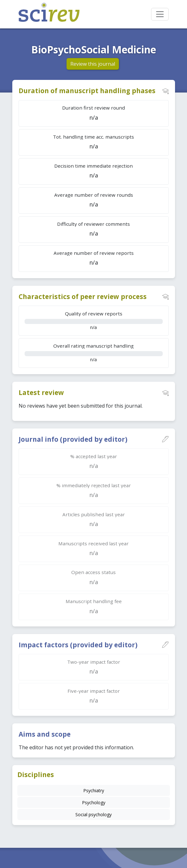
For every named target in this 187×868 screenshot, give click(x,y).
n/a (94, 320)
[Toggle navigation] (160, 14)
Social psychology (93, 814)
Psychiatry (94, 790)
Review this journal (93, 64)
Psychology (94, 802)
